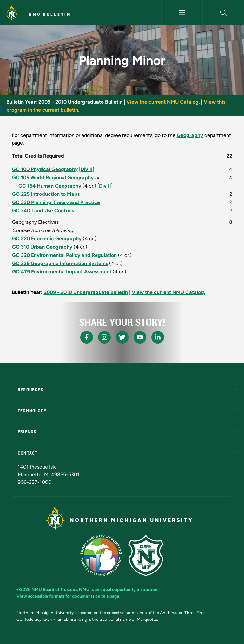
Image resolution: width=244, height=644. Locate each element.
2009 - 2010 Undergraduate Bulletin (80, 102)
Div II (87, 169)
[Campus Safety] (146, 555)
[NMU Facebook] (87, 337)
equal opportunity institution (129, 589)
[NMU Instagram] (104, 337)
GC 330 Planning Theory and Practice (56, 202)
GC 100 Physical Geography (45, 169)
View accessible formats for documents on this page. (68, 596)
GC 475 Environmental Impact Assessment (62, 272)
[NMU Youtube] (140, 337)
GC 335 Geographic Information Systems (60, 263)
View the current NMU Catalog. (163, 102)
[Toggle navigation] (182, 13)
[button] (223, 13)
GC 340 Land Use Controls (43, 211)
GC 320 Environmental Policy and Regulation (64, 255)
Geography (190, 135)
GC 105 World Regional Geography (53, 178)
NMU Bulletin (50, 14)
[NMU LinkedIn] (158, 337)
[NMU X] (122, 337)
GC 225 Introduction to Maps (46, 194)
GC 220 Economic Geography (47, 239)
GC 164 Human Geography (50, 186)
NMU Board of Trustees (54, 589)
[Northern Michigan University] (12, 13)
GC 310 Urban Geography (42, 247)
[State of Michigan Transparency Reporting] (101, 555)
